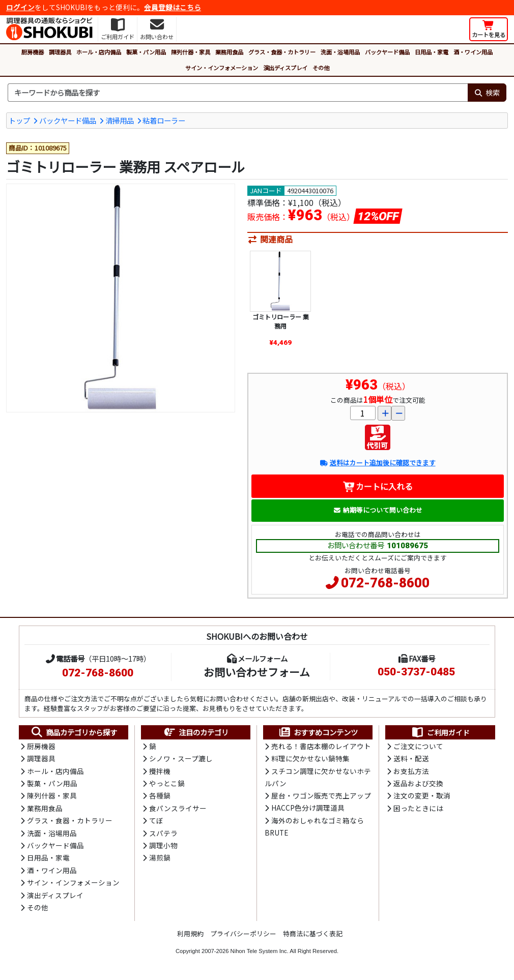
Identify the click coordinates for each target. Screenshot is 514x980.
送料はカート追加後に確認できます (377, 463)
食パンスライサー (178, 808)
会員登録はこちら (173, 7)
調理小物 (163, 845)
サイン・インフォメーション (222, 68)
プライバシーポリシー (243, 933)
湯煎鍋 (160, 857)
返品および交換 (418, 783)
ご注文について (418, 746)
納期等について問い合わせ (378, 510)
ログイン (20, 7)
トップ (19, 120)
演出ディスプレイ (285, 68)
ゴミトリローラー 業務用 (281, 321)
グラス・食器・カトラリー (282, 52)
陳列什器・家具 (191, 52)
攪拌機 (160, 771)
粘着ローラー (164, 120)
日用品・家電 (432, 52)
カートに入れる (378, 486)
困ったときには (418, 808)
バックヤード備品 (387, 52)
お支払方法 (411, 771)
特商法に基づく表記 (313, 933)
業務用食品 (229, 52)
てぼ (156, 820)
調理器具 (60, 52)
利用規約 (190, 933)
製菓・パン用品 (146, 52)
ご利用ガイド (440, 732)
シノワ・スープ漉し (181, 758)
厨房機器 (33, 52)
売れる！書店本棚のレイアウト (321, 746)
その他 (321, 68)
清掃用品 (120, 120)
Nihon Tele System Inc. (260, 951)
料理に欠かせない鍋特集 (310, 758)
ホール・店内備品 (99, 52)
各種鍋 (160, 795)
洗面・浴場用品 (340, 52)
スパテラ (163, 833)
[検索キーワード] (238, 93)
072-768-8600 (385, 583)
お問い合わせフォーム (257, 672)
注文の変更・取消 (422, 795)
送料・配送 (411, 758)
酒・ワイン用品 (473, 52)
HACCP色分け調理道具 (308, 808)
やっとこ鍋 (167, 783)
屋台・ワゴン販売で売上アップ (321, 795)
